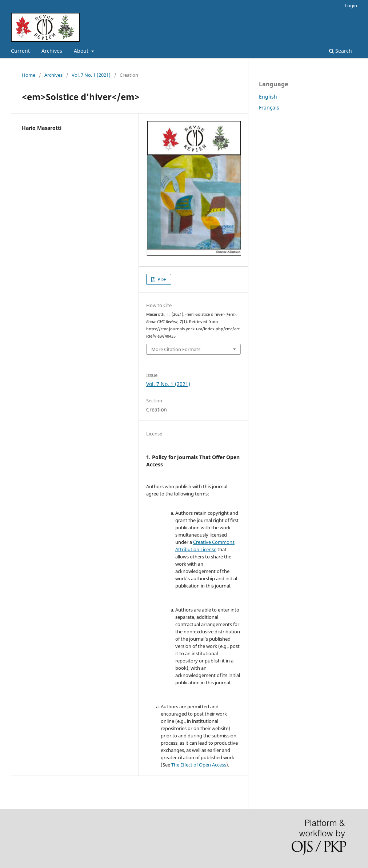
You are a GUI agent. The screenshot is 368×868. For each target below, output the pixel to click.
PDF (161, 279)
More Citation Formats (176, 349)
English (268, 97)
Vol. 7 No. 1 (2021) (91, 75)
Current (20, 51)
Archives (52, 51)
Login (351, 5)
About (82, 51)
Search (341, 51)
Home (29, 75)
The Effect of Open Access (199, 765)
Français (269, 107)
